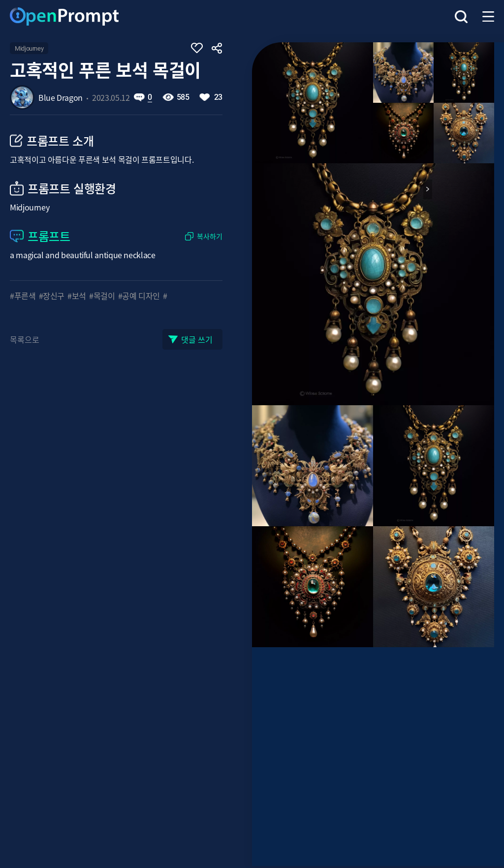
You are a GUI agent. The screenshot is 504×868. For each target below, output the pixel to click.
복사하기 (210, 236)
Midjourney (29, 48)
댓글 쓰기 (197, 339)
